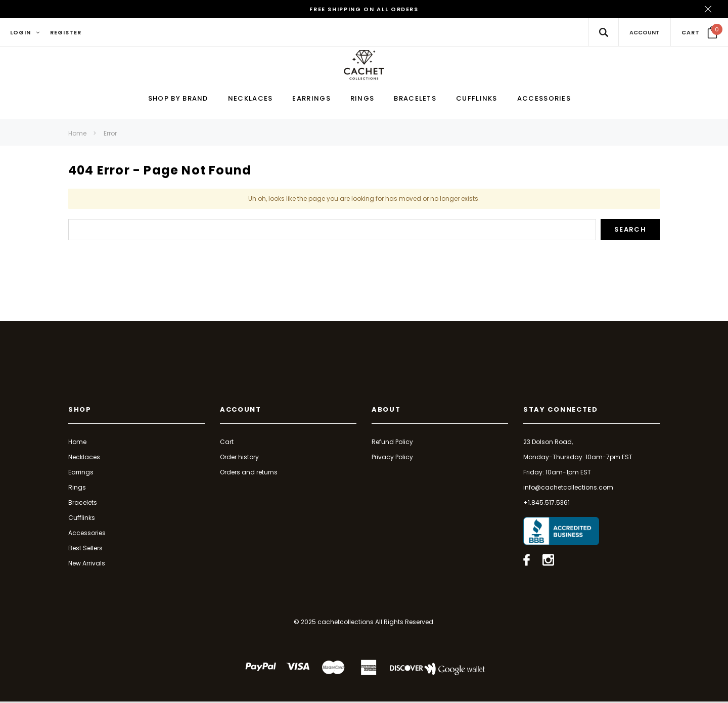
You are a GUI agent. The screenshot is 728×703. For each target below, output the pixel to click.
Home (77, 134)
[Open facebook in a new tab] (527, 561)
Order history (239, 458)
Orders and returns (249, 473)
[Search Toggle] (603, 32)
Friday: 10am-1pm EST (557, 473)
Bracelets (83, 503)
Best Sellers (85, 549)
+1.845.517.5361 (547, 503)
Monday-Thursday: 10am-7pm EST (578, 458)
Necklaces (84, 458)
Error (110, 134)
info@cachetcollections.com (568, 488)
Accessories (87, 534)
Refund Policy (392, 443)
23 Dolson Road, (548, 443)
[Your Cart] (699, 32)
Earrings (81, 473)
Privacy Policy (392, 458)
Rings (77, 488)
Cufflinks (82, 519)
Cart (227, 443)
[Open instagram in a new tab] (548, 561)
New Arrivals (87, 564)
